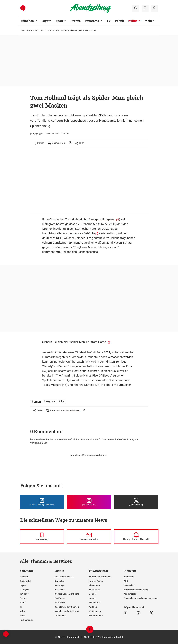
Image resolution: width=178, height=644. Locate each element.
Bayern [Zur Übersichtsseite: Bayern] (46, 21)
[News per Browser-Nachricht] (136, 537)
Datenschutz (130, 585)
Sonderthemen (96, 616)
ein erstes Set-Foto (82, 233)
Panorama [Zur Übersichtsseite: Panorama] (92, 21)
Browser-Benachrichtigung (67, 594)
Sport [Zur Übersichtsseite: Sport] (59, 21)
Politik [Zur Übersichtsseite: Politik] (119, 21)
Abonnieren (94, 585)
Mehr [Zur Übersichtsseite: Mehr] (148, 21)
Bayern (23, 585)
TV (21, 607)
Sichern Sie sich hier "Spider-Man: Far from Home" (75, 342)
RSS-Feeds (59, 590)
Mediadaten (95, 603)
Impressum (129, 577)
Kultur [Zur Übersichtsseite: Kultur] (133, 21)
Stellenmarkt (60, 616)
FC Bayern (24, 590)
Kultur (35, 30)
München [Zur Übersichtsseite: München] (27, 21)
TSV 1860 (24, 594)
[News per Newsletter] (89, 537)
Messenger (60, 585)
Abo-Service (95, 590)
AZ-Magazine (95, 611)
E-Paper (93, 594)
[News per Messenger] (42, 537)
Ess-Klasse (60, 598)
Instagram (49, 224)
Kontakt (93, 598)
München (24, 577)
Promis (23, 598)
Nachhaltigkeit (27, 620)
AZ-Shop (93, 607)
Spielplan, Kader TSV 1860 (67, 611)
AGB (126, 581)
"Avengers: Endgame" (102, 219)
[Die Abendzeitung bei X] (136, 502)
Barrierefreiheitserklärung (136, 590)
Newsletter (60, 581)
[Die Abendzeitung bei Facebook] (42, 502)
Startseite (25, 30)
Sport (22, 603)
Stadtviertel (25, 581)
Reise (22, 616)
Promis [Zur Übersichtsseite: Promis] (76, 21)
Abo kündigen (130, 594)
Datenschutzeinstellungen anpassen (141, 598)
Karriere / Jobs (96, 581)
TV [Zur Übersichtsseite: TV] (109, 21)
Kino (43, 30)
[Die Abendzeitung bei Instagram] (89, 502)
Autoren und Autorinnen (100, 577)
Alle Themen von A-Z (64, 577)
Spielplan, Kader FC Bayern (67, 607)
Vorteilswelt (60, 603)
